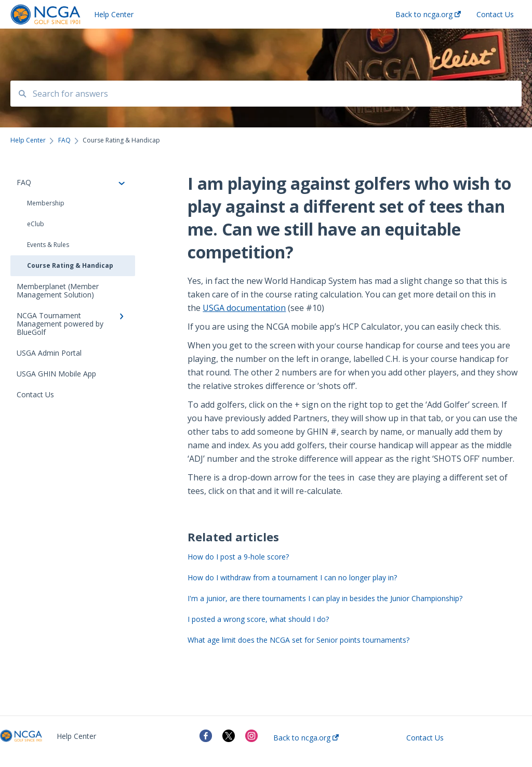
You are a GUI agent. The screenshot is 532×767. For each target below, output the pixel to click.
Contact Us (425, 738)
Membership (46, 203)
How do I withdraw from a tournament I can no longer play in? (292, 577)
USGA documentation (244, 308)
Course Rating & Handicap (70, 265)
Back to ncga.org (306, 738)
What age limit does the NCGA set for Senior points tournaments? (298, 640)
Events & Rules (48, 245)
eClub (36, 224)
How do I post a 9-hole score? (238, 557)
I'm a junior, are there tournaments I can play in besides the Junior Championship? (325, 598)
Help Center (114, 14)
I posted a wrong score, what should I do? (258, 619)
